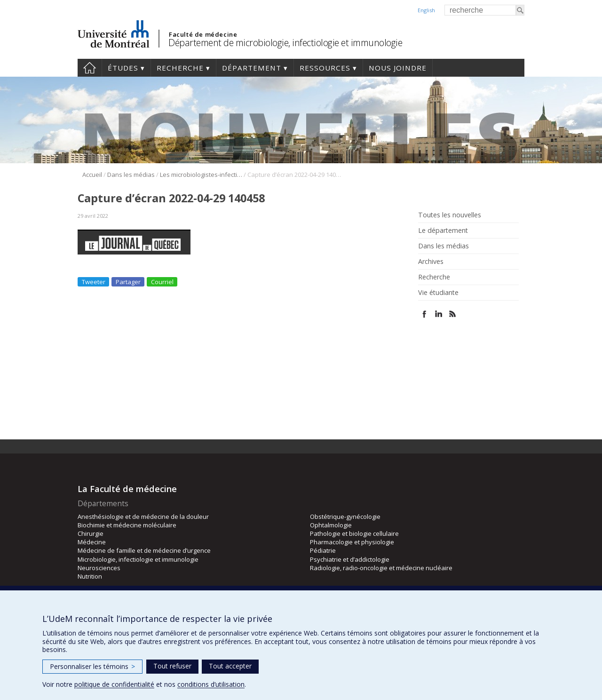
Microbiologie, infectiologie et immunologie (138, 559)
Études (123, 68)
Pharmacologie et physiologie (352, 542)
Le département (443, 231)
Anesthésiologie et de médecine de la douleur (143, 517)
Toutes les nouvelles (450, 215)
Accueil (90, 68)
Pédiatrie (323, 550)
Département (252, 68)
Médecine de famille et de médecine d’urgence (144, 550)
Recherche (180, 68)
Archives (431, 262)
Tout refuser (172, 666)
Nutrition (90, 576)
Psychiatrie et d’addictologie (350, 559)
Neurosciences (99, 568)
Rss (453, 314)
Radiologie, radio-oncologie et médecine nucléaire (381, 568)
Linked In (439, 314)
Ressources (325, 68)
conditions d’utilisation (211, 684)
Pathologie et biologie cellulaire (354, 533)
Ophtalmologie (331, 525)
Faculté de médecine (203, 34)
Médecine (92, 542)
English (426, 10)
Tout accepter (230, 666)
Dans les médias (131, 175)
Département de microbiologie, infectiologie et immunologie (285, 43)
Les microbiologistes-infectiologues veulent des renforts (201, 175)
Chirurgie (91, 533)
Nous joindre (398, 68)
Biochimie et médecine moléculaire (127, 525)
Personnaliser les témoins (92, 666)
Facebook (424, 314)
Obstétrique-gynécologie (345, 517)
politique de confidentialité (114, 684)
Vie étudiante (438, 293)
